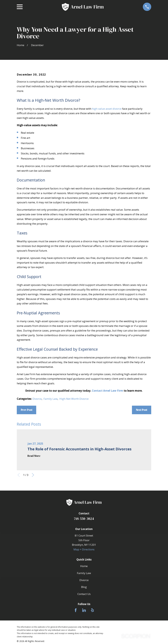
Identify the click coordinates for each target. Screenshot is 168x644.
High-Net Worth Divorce (74, 399)
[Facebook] (76, 610)
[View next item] (33, 475)
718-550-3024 (84, 519)
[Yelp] (92, 610)
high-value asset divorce (107, 109)
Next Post (142, 410)
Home (84, 566)
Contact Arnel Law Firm (107, 391)
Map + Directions (84, 549)
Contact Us (84, 594)
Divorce (37, 399)
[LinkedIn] (84, 610)
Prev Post (27, 410)
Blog (84, 587)
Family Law (51, 399)
